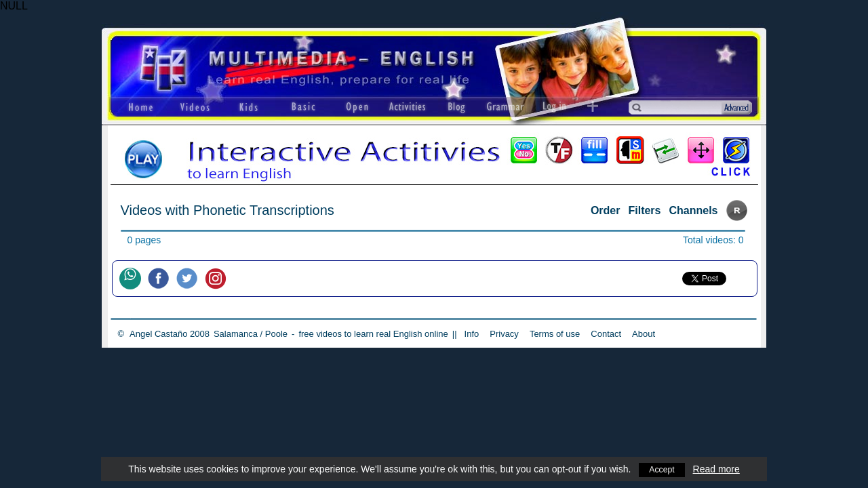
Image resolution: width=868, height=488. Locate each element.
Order (606, 210)
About (644, 334)
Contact (606, 334)
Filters (644, 210)
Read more (718, 469)
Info (472, 334)
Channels (693, 210)
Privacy (504, 334)
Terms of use (555, 334)
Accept (662, 469)
